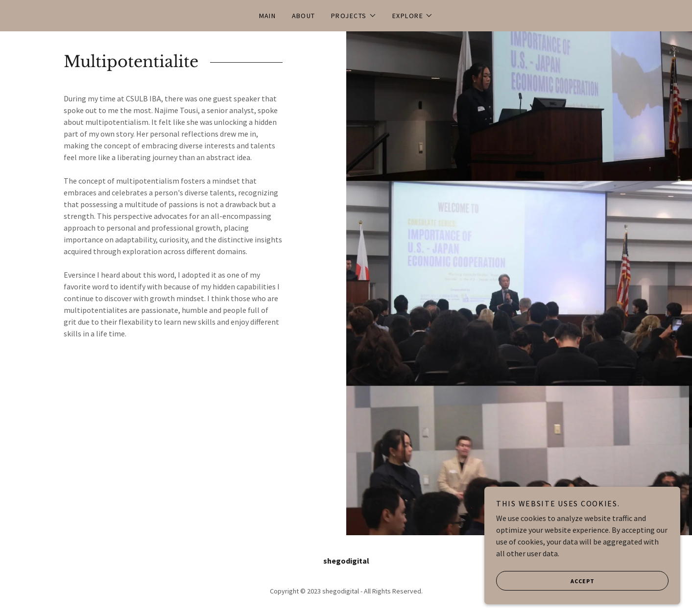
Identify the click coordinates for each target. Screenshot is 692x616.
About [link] (304, 16)
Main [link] (268, 16)
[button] (354, 16)
